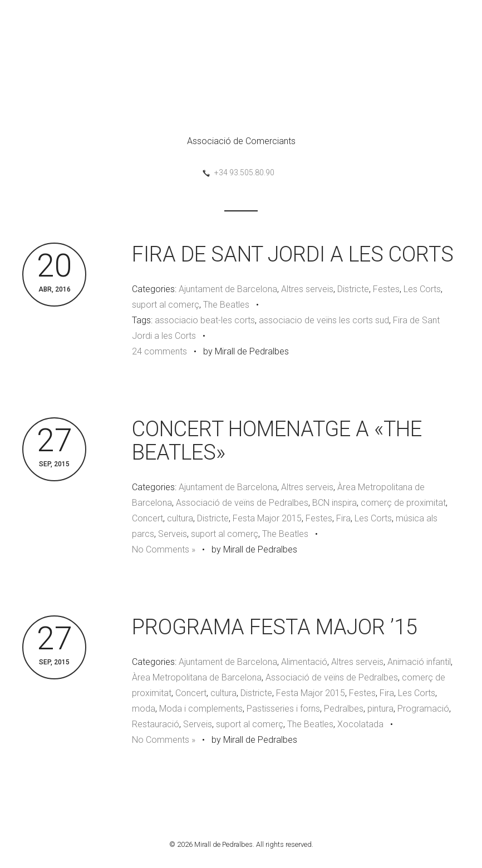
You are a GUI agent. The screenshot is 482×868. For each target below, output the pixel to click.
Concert (147, 518)
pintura (380, 709)
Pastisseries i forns (283, 709)
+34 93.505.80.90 (244, 172)
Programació (423, 709)
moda (144, 709)
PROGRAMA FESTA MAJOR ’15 (275, 627)
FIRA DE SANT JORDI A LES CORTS (293, 254)
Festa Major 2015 (267, 518)
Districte (353, 289)
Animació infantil (419, 662)
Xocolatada (360, 724)
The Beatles (226, 305)
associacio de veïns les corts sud (324, 320)
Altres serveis (307, 289)
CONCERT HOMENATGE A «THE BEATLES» (277, 441)
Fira (343, 518)
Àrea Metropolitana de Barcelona (197, 677)
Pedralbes (344, 709)
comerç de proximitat (403, 503)
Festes (386, 289)
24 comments (159, 351)
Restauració (156, 724)
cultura (180, 518)
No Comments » (164, 549)
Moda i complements (201, 709)
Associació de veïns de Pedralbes (242, 503)
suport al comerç (166, 305)
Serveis (173, 534)
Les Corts (422, 289)
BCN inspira (335, 503)
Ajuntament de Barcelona (228, 289)
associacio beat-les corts (205, 320)
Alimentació (304, 662)
